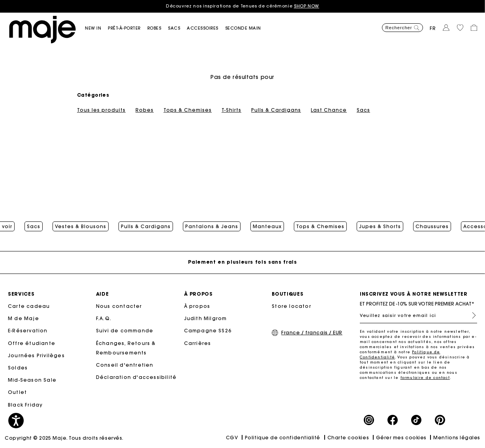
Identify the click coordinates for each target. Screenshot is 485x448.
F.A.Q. (104, 318)
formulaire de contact (425, 378)
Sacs (363, 110)
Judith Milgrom (206, 318)
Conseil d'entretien (125, 365)
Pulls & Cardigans (276, 110)
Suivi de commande (125, 331)
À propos (197, 306)
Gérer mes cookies (401, 438)
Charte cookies (348, 438)
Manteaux (267, 227)
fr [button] (433, 28)
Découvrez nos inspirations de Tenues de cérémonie (242, 6)
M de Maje (23, 318)
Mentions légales (457, 438)
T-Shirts (231, 110)
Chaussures (432, 227)
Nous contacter (119, 306)
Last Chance (329, 110)
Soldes (18, 368)
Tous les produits (101, 110)
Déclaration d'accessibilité (136, 377)
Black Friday (25, 405)
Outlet (17, 392)
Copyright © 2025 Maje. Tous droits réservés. (64, 438)
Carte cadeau (29, 306)
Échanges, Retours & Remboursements (126, 348)
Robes (145, 110)
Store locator (291, 306)
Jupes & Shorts (380, 227)
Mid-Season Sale (32, 380)
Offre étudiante (32, 343)
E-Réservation (28, 331)
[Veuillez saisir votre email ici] (418, 315)
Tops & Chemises (188, 110)
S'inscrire (471, 315)
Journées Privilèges (36, 355)
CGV (232, 438)
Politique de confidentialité (283, 438)
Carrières (198, 343)
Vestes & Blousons (81, 227)
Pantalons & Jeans (212, 227)
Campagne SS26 (208, 331)
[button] (96, 28)
